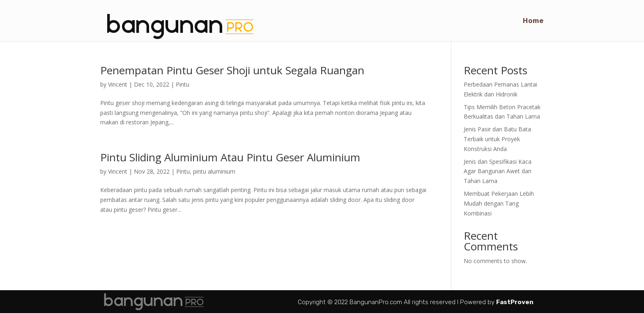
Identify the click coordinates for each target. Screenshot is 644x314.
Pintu (183, 84)
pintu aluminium (214, 171)
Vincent (118, 84)
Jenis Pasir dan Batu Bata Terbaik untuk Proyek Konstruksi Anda (497, 139)
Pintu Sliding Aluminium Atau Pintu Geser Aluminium (230, 157)
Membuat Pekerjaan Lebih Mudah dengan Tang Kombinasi (499, 203)
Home (533, 21)
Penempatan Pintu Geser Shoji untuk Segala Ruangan (232, 70)
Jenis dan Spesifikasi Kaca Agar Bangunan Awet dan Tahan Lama (498, 171)
